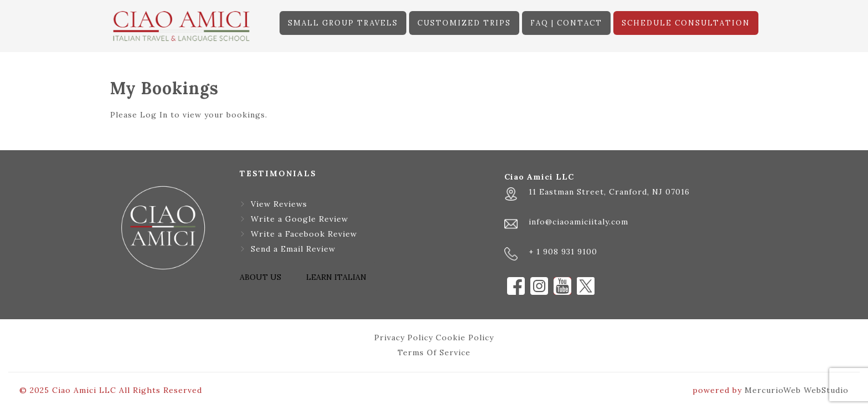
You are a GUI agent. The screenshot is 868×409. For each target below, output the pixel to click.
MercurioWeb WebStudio (797, 390)
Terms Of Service (434, 352)
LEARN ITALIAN (336, 277)
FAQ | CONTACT (566, 23)
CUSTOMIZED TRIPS (464, 23)
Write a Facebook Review (304, 234)
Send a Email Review (293, 249)
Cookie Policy (465, 338)
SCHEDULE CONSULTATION (686, 23)
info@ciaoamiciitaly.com (578, 222)
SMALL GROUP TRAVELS (343, 23)
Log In (154, 115)
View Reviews (279, 204)
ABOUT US (260, 277)
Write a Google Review (299, 219)
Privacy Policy (404, 338)
